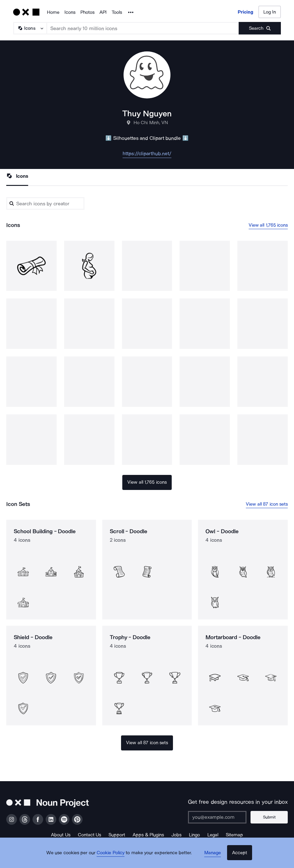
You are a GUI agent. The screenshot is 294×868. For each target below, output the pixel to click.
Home (53, 12)
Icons (70, 12)
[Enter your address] (220, 817)
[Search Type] (30, 28)
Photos (87, 12)
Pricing (246, 12)
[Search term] (143, 28)
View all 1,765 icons (268, 225)
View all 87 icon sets (267, 504)
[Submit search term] (260, 28)
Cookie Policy (113, 857)
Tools (117, 12)
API (103, 12)
